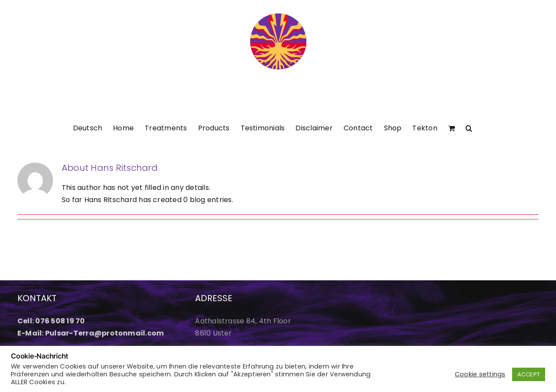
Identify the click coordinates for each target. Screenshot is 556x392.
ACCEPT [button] (529, 374)
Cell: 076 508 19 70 (51, 321)
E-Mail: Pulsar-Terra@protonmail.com (91, 333)
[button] (469, 127)
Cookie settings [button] (480, 374)
